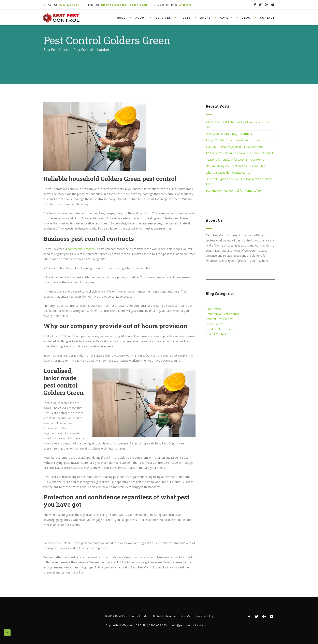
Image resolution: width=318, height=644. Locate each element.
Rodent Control (216, 334)
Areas (205, 18)
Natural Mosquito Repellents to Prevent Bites (235, 166)
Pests (186, 18)
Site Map (187, 616)
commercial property (81, 249)
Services (163, 18)
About (141, 18)
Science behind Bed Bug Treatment (229, 134)
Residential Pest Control (221, 329)
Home (121, 18)
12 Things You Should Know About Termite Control (239, 153)
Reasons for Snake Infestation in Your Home (235, 160)
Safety (226, 18)
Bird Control (214, 309)
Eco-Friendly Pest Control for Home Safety (234, 191)
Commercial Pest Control (222, 314)
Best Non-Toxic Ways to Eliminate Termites (234, 147)
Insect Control (215, 324)
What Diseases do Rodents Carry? (228, 172)
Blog (246, 18)
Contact (267, 18)
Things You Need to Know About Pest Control (236, 140)
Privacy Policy (204, 616)
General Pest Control (219, 319)
